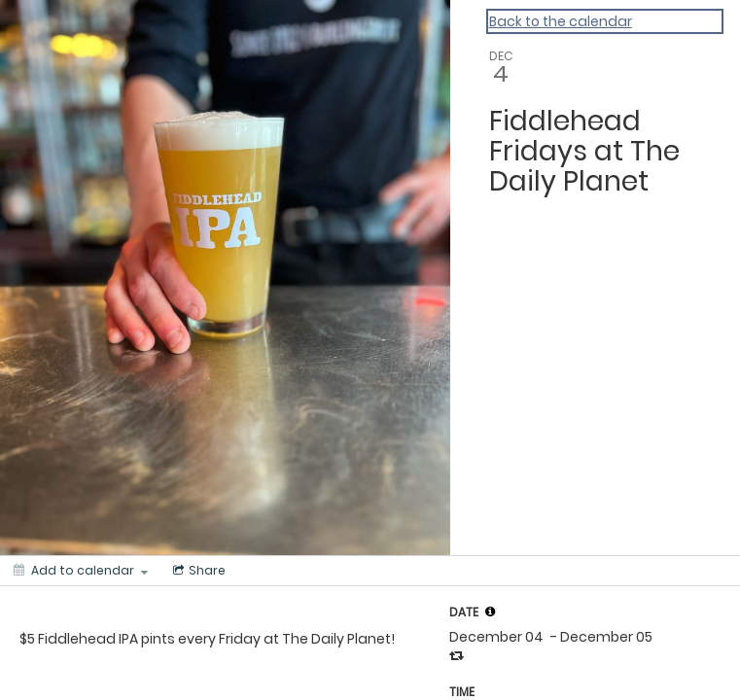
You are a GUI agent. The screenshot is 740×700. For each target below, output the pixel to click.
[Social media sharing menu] (197, 571)
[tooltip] (490, 612)
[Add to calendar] (81, 571)
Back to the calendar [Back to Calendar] (561, 21)
